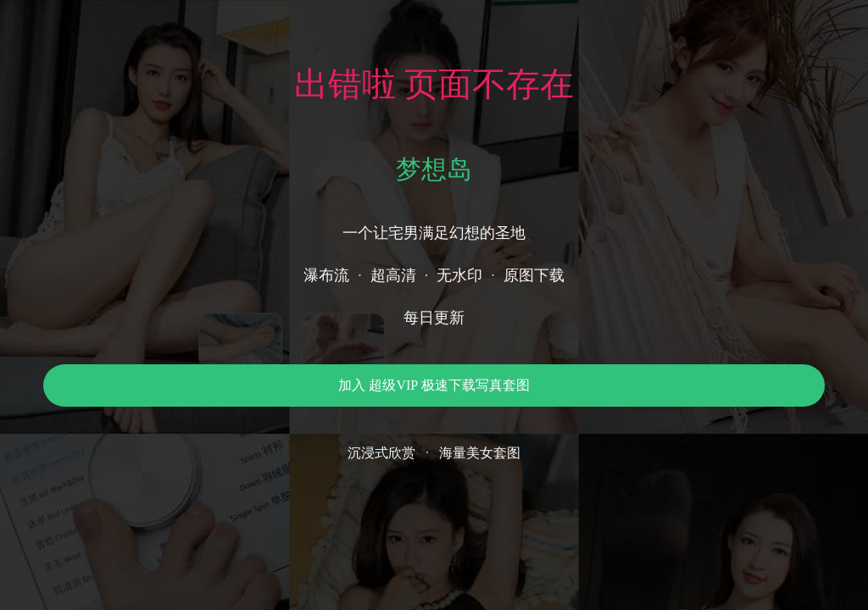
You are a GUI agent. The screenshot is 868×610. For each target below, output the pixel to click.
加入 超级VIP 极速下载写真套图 (434, 385)
